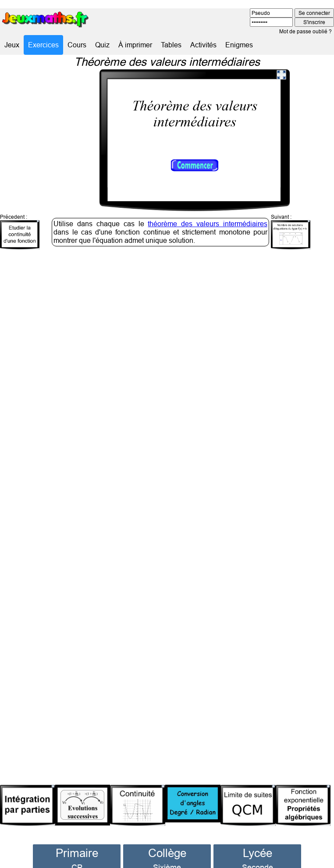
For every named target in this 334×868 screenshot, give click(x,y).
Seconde (258, 853)
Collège (167, 839)
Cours (77, 45)
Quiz (102, 45)
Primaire (77, 839)
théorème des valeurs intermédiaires (208, 210)
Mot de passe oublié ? (306, 31)
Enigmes (239, 45)
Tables (171, 45)
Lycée (258, 839)
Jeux (12, 45)
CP (77, 853)
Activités (203, 45)
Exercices (43, 45)
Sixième (167, 853)
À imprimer (135, 45)
